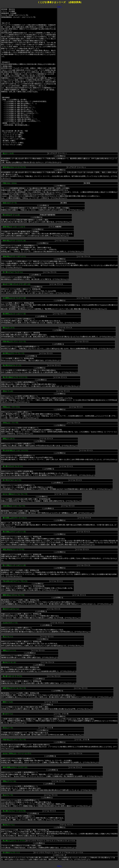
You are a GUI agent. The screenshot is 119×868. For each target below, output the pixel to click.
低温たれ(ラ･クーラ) (10, 203)
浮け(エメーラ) (8, 728)
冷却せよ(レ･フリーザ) (10, 423)
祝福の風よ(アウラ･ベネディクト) (14, 256)
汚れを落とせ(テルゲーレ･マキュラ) (15, 581)
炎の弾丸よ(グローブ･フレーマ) (13, 353)
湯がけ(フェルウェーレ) (11, 609)
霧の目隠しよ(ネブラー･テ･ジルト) (15, 518)
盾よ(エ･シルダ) (8, 153)
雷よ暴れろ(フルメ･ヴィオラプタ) (14, 811)
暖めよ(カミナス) (9, 328)
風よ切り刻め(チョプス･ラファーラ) (15, 377)
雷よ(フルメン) (8, 637)
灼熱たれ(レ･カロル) (10, 183)
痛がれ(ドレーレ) (9, 825)
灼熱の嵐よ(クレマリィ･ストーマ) (14, 341)
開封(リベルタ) (8, 702)
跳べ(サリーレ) (8, 714)
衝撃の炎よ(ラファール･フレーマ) (14, 688)
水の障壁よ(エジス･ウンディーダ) (14, 298)
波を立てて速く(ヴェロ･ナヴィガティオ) (16, 284)
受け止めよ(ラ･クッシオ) (11, 215)
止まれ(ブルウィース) (10, 623)
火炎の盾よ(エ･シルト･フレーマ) (14, 506)
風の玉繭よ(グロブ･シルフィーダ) (14, 532)
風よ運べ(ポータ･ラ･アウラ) (12, 676)
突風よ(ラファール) (9, 781)
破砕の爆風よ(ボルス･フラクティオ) (15, 767)
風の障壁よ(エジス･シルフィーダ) (14, 314)
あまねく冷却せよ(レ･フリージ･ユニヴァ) (17, 753)
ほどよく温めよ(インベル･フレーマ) (15, 494)
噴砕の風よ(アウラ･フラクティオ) (14, 241)
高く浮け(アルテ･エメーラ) (12, 480)
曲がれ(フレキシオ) (9, 662)
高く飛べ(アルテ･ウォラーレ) (13, 272)
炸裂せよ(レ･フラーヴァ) (11, 407)
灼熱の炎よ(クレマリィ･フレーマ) (14, 740)
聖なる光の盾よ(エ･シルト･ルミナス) (15, 450)
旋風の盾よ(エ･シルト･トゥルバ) (14, 227)
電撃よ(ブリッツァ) (9, 650)
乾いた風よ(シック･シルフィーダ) (14, 565)
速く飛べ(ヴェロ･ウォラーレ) (13, 466)
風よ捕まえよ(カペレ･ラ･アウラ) (14, 841)
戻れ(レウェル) (8, 391)
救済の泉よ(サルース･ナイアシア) (14, 167)
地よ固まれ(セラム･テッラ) (12, 365)
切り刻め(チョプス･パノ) (11, 852)
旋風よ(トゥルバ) (9, 439)
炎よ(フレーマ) (8, 795)
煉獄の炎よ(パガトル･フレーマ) (13, 595)
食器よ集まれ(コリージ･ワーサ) (13, 549)
